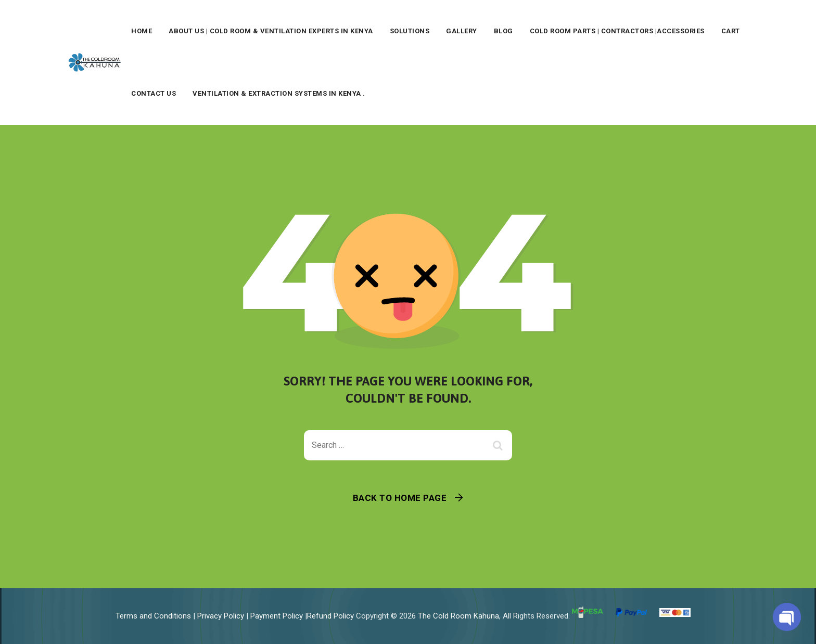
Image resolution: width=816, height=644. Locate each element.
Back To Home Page (400, 498)
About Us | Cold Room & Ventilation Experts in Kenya (271, 31)
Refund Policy (330, 616)
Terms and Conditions (153, 616)
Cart (731, 31)
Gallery (462, 31)
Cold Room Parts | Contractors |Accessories (617, 31)
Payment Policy (277, 616)
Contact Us (154, 93)
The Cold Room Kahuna (458, 616)
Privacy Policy (221, 616)
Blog (503, 31)
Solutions (410, 31)
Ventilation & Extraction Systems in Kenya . (279, 93)
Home (142, 31)
